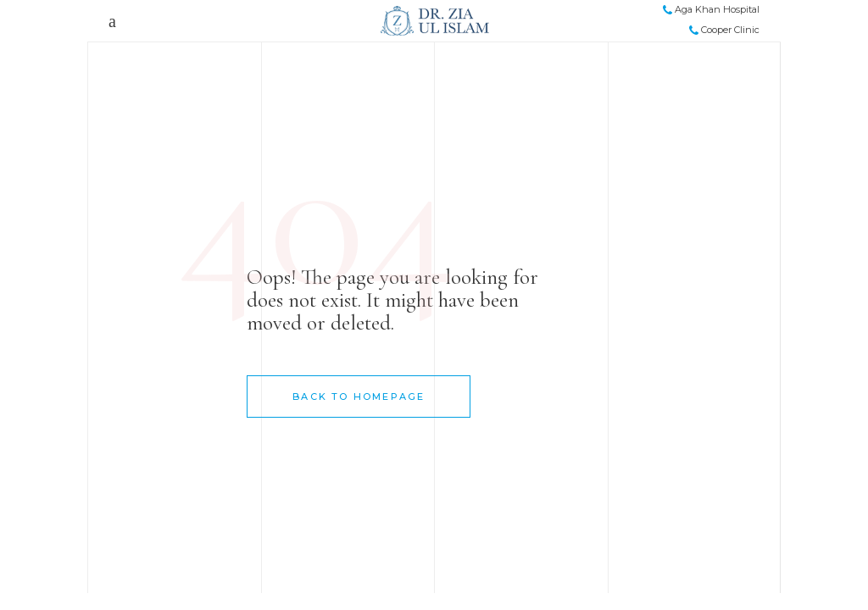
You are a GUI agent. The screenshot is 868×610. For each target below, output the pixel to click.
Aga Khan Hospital (711, 9)
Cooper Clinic (724, 30)
